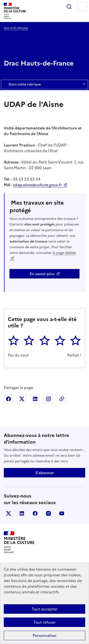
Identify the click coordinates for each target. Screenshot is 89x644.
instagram (48, 513)
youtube (62, 513)
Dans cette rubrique (44, 84)
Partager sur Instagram (48, 399)
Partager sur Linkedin (35, 399)
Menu (82, 7)
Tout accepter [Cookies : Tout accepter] (44, 609)
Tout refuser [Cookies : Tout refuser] (44, 622)
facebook (35, 513)
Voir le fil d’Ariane (16, 28)
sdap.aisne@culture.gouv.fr (38, 185)
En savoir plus (42, 274)
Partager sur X (22, 399)
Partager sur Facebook (9, 399)
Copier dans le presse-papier (62, 399)
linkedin (22, 513)
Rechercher (69, 7)
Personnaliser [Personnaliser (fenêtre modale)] (45, 635)
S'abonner (45, 473)
